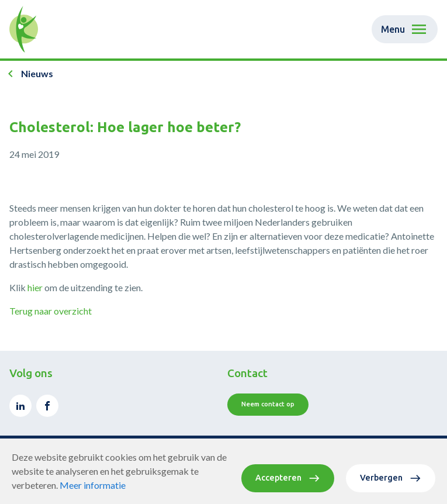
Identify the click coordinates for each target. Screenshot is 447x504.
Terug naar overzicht (51, 311)
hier (35, 287)
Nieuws (37, 73)
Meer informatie (93, 485)
